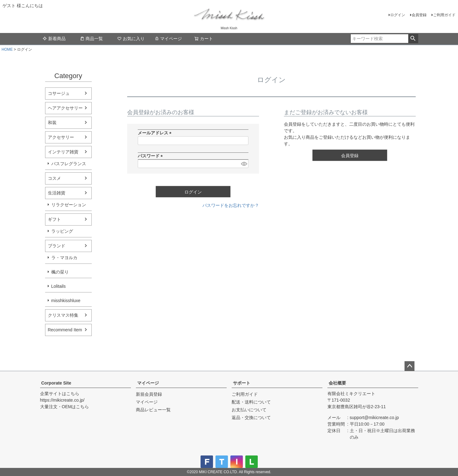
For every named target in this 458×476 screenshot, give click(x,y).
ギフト (54, 219)
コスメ (54, 178)
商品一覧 (91, 39)
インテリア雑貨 (63, 152)
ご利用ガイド (444, 15)
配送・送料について (251, 402)
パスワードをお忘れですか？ (231, 205)
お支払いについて (249, 410)
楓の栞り (60, 272)
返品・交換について (251, 418)
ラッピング (62, 231)
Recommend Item (65, 330)
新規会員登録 (149, 394)
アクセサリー (61, 137)
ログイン (398, 15)
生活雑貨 (57, 193)
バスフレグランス (69, 164)
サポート (242, 383)
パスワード (151, 156)
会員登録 (419, 15)
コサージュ (59, 93)
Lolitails (59, 286)
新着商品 (54, 39)
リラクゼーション (69, 205)
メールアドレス (156, 133)
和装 (52, 123)
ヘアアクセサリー (65, 108)
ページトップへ (409, 366)
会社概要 (337, 383)
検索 (413, 39)
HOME (7, 49)
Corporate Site (56, 383)
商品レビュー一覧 (153, 410)
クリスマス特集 (63, 315)
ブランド (57, 246)
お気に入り (131, 39)
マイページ (168, 39)
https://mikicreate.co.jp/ (62, 400)
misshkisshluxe (66, 301)
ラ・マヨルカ (64, 258)
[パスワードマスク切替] (244, 164)
